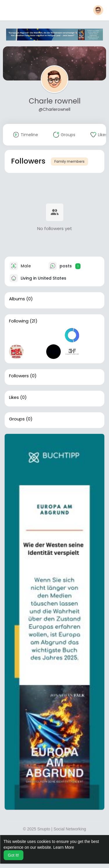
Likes (14, 397)
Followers (19, 376)
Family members (69, 161)
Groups (17, 419)
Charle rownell (55, 101)
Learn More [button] (64, 847)
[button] (98, 10)
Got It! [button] (13, 855)
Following (19, 321)
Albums (17, 299)
